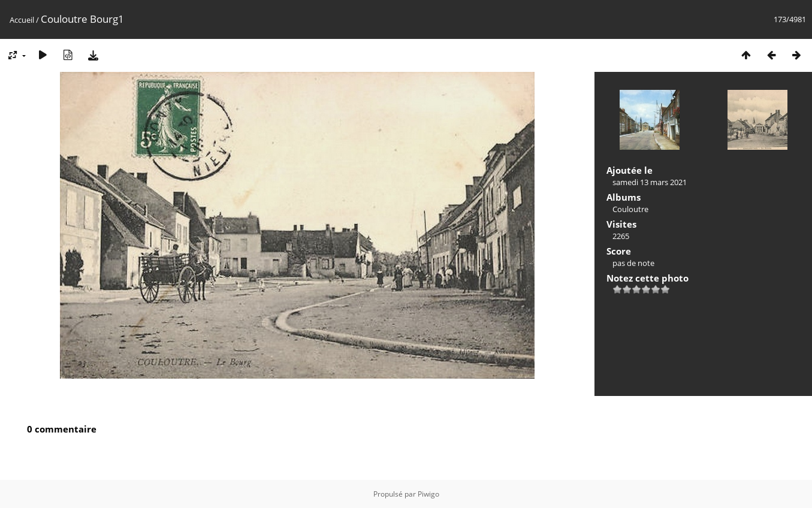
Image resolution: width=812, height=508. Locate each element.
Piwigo (428, 494)
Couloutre (630, 209)
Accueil (22, 20)
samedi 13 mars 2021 (650, 182)
